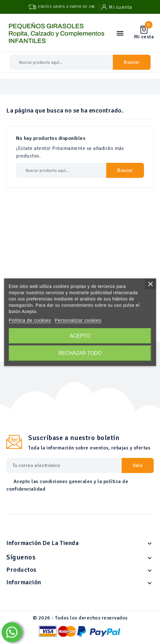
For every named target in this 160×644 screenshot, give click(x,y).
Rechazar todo (80, 353)
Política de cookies (30, 320)
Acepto (80, 336)
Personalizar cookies (78, 320)
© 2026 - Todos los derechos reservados (80, 618)
